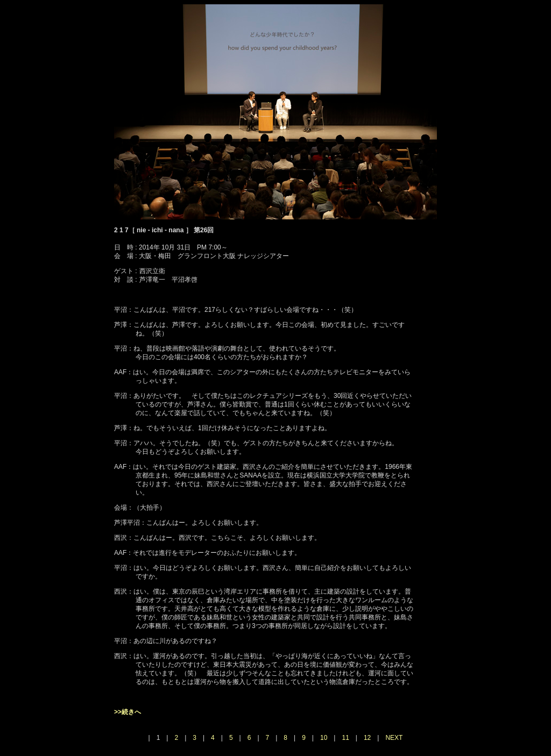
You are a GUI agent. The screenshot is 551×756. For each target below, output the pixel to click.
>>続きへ (128, 712)
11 (345, 738)
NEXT (394, 738)
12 (367, 738)
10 (324, 738)
